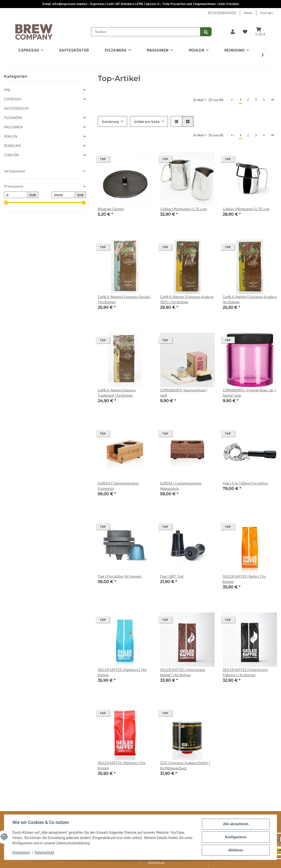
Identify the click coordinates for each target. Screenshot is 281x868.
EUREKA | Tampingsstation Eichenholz (118, 486)
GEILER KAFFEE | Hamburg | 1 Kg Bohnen (122, 672)
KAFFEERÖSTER (16, 108)
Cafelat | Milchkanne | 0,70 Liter (246, 209)
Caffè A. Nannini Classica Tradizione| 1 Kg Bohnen (117, 393)
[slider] (6, 203)
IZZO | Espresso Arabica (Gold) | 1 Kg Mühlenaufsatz (185, 765)
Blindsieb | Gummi (111, 209)
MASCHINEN (13, 127)
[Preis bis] (63, 195)
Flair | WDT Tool (172, 576)
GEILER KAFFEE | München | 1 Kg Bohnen (122, 765)
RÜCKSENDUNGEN (222, 13)
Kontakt (267, 13)
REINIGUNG (12, 146)
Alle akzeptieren (236, 824)
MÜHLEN (11, 136)
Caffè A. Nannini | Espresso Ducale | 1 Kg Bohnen (124, 299)
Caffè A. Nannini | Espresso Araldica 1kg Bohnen (250, 299)
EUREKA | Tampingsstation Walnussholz (181, 486)
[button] (233, 32)
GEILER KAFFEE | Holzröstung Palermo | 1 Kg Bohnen (245, 672)
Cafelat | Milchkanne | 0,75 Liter (184, 209)
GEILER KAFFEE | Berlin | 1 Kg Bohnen (244, 579)
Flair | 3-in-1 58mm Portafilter (245, 483)
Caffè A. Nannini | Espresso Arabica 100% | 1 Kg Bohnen (187, 299)
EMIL (8, 90)
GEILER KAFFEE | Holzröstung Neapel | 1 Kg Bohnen (183, 672)
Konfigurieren (236, 837)
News (248, 13)
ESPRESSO (13, 99)
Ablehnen (236, 850)
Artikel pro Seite (147, 121)
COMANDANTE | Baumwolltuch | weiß (184, 393)
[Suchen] (146, 32)
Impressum (21, 852)
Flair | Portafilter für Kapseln (120, 576)
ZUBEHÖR (11, 155)
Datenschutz (44, 852)
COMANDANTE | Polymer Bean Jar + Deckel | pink (249, 393)
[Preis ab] (16, 195)
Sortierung (110, 121)
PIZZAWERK (13, 118)
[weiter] (272, 135)
